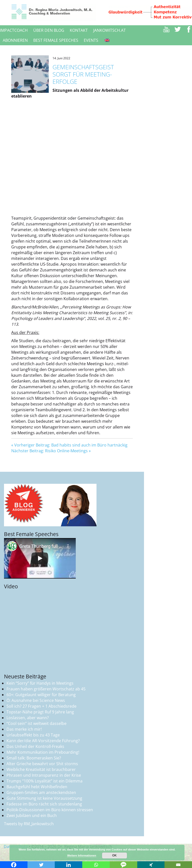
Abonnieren (15, 40)
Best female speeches (56, 40)
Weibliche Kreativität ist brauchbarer (41, 769)
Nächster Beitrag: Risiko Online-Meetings (49, 451)
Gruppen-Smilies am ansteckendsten (41, 792)
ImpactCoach (14, 30)
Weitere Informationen (82, 855)
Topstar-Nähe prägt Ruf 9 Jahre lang (40, 712)
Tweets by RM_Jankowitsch (29, 824)
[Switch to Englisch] (106, 40)
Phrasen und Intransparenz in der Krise (44, 775)
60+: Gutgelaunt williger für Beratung (41, 695)
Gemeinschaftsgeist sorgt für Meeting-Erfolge (83, 74)
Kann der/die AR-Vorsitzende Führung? (43, 741)
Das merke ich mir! (24, 729)
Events (91, 40)
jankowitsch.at (109, 30)
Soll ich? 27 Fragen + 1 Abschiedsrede (41, 706)
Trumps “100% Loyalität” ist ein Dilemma (44, 781)
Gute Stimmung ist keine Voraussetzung (44, 798)
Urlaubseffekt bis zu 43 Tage (33, 735)
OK (114, 855)
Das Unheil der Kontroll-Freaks (35, 746)
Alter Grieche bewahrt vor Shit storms (42, 764)
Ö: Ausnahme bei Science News (36, 700)
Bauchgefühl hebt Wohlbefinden (37, 787)
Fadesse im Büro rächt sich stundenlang (44, 804)
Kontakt (79, 30)
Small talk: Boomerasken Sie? (34, 758)
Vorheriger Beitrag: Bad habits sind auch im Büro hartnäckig (71, 445)
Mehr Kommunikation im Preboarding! (43, 752)
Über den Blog (49, 30)
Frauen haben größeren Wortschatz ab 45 (46, 689)
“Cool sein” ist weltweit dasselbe (36, 723)
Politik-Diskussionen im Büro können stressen (50, 810)
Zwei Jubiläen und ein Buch (32, 815)
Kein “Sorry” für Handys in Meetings (40, 683)
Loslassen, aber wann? (28, 718)
